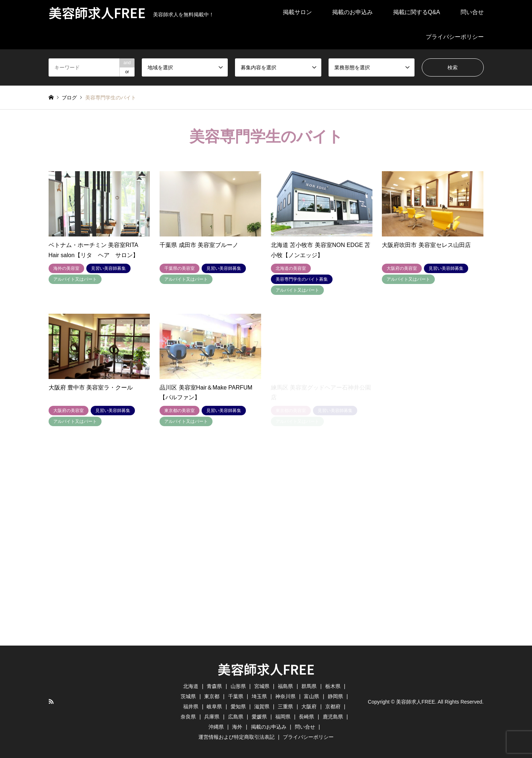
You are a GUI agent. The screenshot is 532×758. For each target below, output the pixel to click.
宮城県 (262, 686)
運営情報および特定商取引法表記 (236, 737)
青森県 (214, 686)
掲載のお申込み (352, 12)
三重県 (285, 706)
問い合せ (472, 12)
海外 (237, 727)
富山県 (312, 696)
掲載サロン (297, 12)
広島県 (236, 717)
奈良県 (188, 717)
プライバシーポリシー (455, 37)
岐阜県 (214, 706)
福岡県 (283, 717)
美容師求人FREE (266, 669)
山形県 (238, 686)
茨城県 (188, 696)
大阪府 (309, 706)
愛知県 (238, 706)
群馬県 (309, 686)
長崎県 (306, 717)
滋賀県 (262, 706)
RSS (51, 701)
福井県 (191, 706)
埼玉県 (259, 696)
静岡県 (335, 696)
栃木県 (333, 686)
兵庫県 (212, 717)
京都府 (333, 706)
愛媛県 (259, 717)
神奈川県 (285, 696)
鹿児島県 (333, 717)
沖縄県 (216, 727)
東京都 (212, 696)
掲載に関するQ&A (417, 12)
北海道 (191, 686)
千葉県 (236, 696)
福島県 (285, 686)
